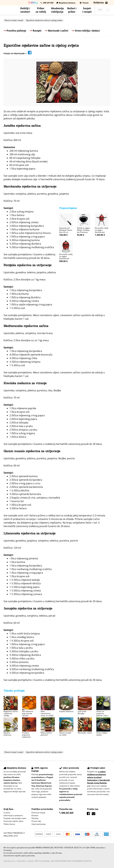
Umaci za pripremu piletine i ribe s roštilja (102, 714)
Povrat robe (36, 821)
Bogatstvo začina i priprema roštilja (11, 713)
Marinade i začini (57, 31)
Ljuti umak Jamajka (82, 712)
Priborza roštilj (41, 10)
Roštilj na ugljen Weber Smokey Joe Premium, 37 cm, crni (83, 231)
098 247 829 (47, 3)
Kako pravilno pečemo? (46, 734)
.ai (33, 3)
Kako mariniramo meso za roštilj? (47, 713)
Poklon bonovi (9, 824)
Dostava (35, 815)
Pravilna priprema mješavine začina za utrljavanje (26, 737)
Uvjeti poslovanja (39, 824)
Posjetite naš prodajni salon (15, 818)
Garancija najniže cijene (13, 821)
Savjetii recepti (87, 10)
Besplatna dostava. (66, 3)
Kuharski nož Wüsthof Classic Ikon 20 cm (66, 230)
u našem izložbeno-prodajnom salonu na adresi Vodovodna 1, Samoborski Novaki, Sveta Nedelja (98, 777)
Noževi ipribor (72, 10)
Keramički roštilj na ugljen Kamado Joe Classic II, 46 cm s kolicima (101, 232)
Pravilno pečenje (15, 31)
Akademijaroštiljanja (57, 10)
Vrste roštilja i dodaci (86, 31)
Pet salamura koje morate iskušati (28, 713)
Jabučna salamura (7, 734)
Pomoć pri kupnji (38, 813)
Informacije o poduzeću (13, 815)
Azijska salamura (66, 711)
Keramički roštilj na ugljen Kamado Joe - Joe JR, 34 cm (66, 257)
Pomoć (84, 3)
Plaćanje (35, 818)
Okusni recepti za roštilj (65, 734)
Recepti (36, 31)
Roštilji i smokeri (25, 10)
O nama (7, 813)
